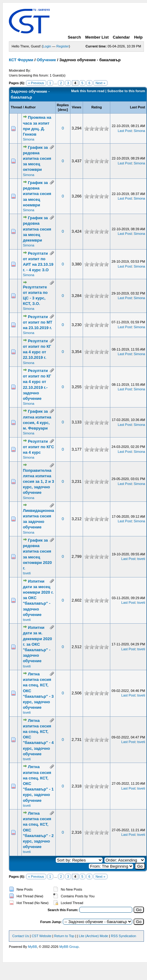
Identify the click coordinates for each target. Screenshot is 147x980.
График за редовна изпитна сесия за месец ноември (37, 194)
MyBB (32, 947)
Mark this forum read (88, 91)
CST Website (41, 936)
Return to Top (64, 936)
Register (63, 46)
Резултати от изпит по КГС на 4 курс (39, 447)
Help (138, 37)
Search (74, 37)
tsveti (27, 573)
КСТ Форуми (21, 60)
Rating (96, 107)
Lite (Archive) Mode (94, 936)
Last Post (138, 107)
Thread (16, 107)
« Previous (36, 83)
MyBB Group (69, 947)
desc (63, 110)
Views (76, 107)
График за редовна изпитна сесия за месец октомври (37, 159)
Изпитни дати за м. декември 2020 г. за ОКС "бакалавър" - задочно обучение (38, 644)
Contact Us (21, 936)
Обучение (46, 60)
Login (47, 46)
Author (30, 107)
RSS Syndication (124, 936)
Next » (100, 83)
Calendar (121, 37)
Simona (29, 139)
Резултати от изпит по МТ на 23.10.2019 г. (38, 322)
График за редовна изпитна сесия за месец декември (37, 229)
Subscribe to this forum (126, 91)
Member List (97, 37)
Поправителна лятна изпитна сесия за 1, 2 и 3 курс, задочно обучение (39, 482)
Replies (63, 105)
